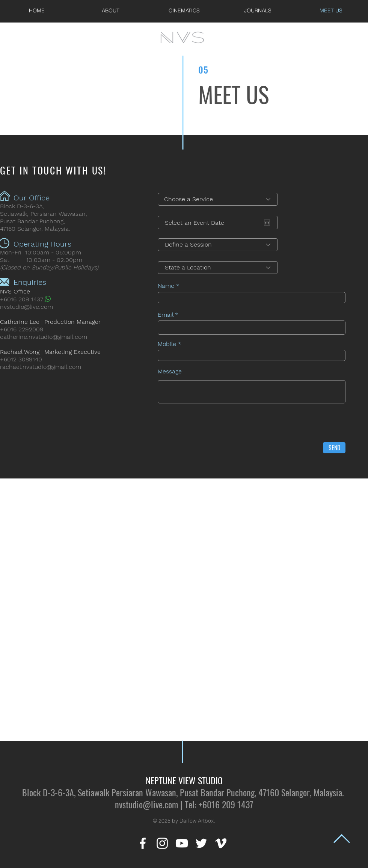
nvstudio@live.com (26, 307)
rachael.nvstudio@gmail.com (41, 367)
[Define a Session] (218, 245)
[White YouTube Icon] (182, 843)
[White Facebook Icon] (143, 843)
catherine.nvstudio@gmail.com (44, 337)
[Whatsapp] (48, 299)
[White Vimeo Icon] (221, 843)
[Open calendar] (267, 223)
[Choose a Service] (218, 199)
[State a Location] (218, 268)
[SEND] (334, 448)
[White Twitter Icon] (201, 843)
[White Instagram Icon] (162, 843)
